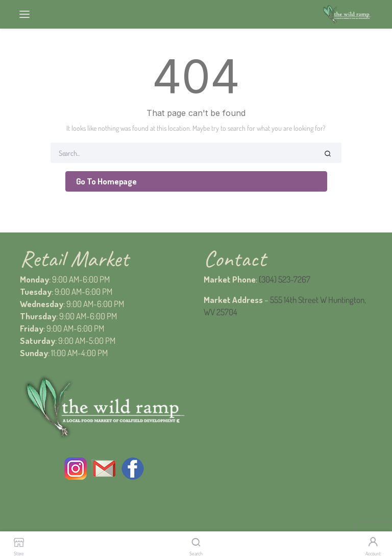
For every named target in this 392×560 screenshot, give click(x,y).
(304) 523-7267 (285, 279)
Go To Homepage (107, 181)
